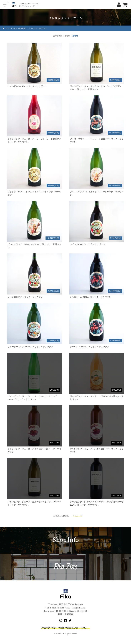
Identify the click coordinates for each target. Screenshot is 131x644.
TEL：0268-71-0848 (55, 608)
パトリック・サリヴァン (38, 28)
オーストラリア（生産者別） (17, 28)
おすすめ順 (58, 36)
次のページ (77, 516)
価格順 (67, 36)
